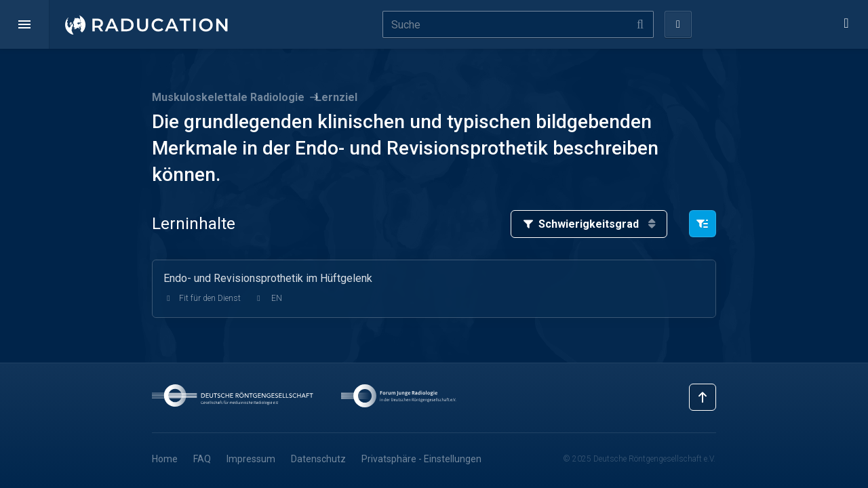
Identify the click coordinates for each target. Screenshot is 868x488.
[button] (24, 24)
